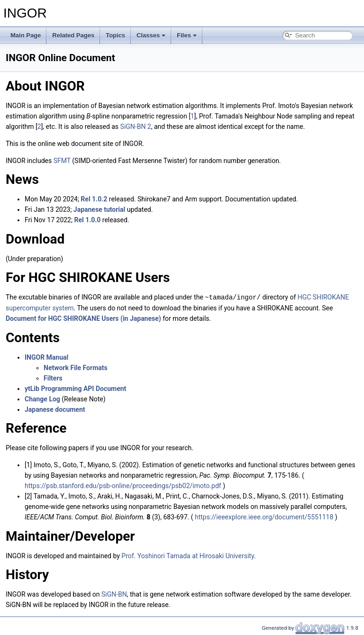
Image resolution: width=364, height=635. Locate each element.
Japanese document (55, 409)
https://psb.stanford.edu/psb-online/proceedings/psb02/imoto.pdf (123, 485)
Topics (115, 35)
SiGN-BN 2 (136, 127)
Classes (151, 35)
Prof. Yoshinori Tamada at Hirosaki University (188, 555)
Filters (53, 378)
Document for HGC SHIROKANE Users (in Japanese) (83, 318)
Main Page (26, 35)
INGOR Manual (46, 357)
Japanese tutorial (99, 209)
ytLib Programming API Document (75, 388)
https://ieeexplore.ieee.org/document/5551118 (264, 517)
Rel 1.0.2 (94, 199)
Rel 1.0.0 (87, 220)
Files (187, 35)
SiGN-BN (114, 594)
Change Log (42, 399)
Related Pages (73, 35)
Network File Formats (76, 367)
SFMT (62, 161)
